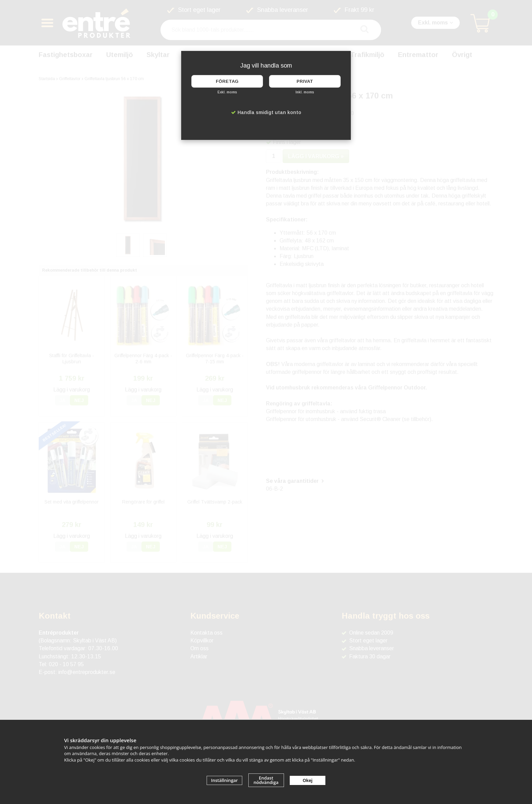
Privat (305, 81)
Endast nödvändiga (266, 780)
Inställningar (224, 780)
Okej (308, 780)
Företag (227, 81)
